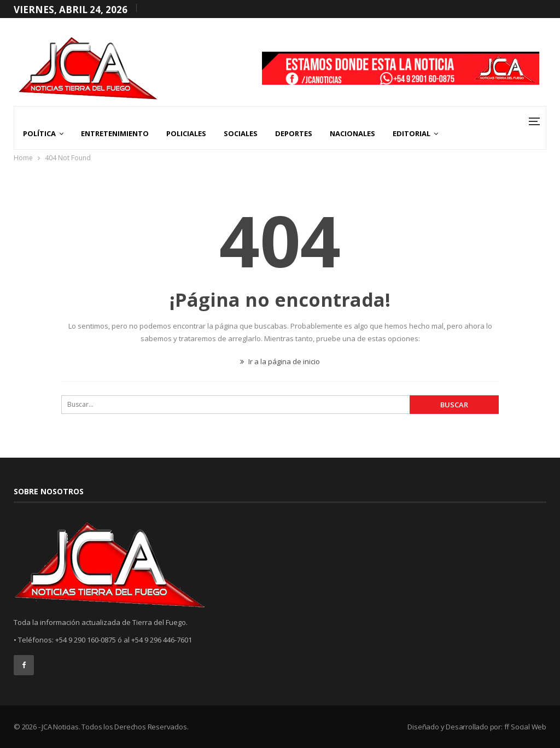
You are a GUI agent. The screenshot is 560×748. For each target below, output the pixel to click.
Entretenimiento (115, 133)
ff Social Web (525, 727)
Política (39, 133)
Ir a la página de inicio (280, 361)
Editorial (412, 133)
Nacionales (352, 133)
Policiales (186, 133)
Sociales (241, 133)
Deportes (294, 133)
